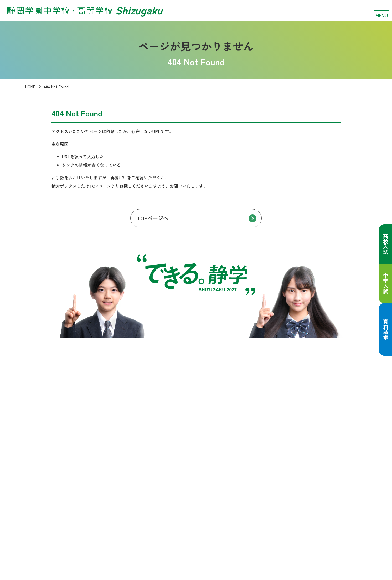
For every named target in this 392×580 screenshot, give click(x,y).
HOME (30, 87)
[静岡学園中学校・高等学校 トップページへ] (84, 11)
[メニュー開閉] (381, 11)
